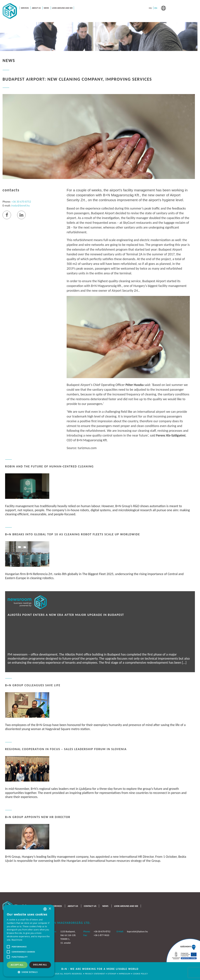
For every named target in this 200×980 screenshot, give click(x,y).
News (46, 8)
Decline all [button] (40, 965)
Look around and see (62, 8)
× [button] (50, 909)
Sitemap (112, 974)
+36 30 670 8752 (21, 202)
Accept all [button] (17, 965)
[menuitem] (150, 8)
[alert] (29, 941)
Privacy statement (95, 974)
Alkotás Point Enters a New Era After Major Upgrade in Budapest (66, 615)
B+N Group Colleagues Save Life (33, 685)
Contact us (90, 906)
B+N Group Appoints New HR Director (38, 817)
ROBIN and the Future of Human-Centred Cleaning (49, 466)
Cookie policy (140, 974)
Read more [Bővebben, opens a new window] (17, 940)
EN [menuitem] (156, 8)
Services (25, 8)
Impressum (125, 974)
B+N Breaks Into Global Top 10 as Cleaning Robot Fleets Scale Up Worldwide (72, 534)
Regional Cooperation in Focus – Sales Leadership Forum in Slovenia (66, 749)
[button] (29, 972)
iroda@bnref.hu (20, 206)
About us (36, 8)
